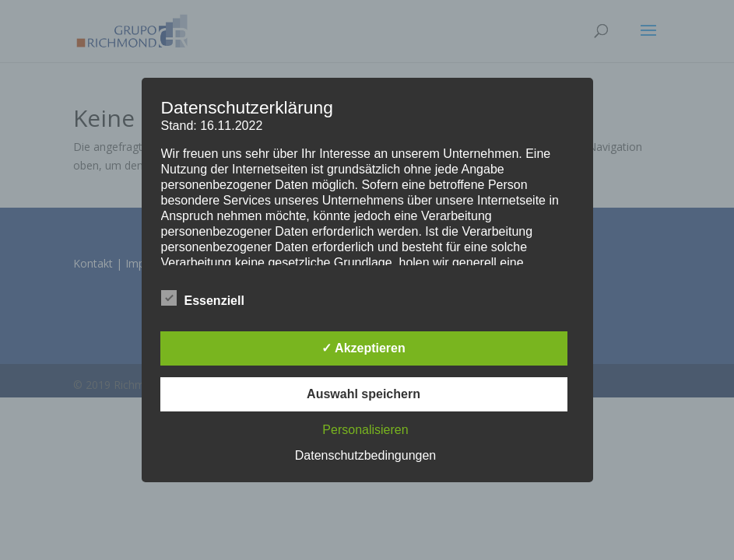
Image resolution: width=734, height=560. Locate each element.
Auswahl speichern (363, 394)
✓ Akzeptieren (363, 348)
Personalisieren (365, 430)
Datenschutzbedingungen (365, 455)
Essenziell (203, 299)
